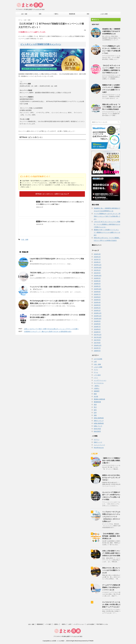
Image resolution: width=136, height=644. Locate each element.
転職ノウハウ (98, 426)
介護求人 (97, 388)
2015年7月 (97, 348)
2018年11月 (98, 316)
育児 (95, 407)
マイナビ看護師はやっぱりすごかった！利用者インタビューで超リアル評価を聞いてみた (107, 216)
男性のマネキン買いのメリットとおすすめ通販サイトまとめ (111, 570)
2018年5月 (97, 332)
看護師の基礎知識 (99, 399)
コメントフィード (99, 445)
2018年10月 (98, 319)
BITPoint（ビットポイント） (31, 137)
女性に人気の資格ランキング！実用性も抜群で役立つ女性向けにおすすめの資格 (111, 553)
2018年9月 (97, 321)
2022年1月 (97, 270)
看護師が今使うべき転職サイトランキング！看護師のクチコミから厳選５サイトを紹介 (107, 232)
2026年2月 (97, 257)
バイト (96, 378)
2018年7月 (97, 327)
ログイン (97, 440)
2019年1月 (97, 310)
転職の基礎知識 (99, 423)
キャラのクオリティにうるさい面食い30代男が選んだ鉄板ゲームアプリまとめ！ (111, 604)
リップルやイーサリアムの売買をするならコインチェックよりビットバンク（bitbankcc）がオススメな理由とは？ (111, 517)
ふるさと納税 (104, 14)
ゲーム (96, 372)
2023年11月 (98, 265)
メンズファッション (100, 380)
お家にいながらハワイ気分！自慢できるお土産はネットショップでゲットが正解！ (51, 329)
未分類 (96, 396)
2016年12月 (98, 345)
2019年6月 (97, 297)
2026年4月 (97, 254)
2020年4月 (97, 281)
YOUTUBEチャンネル (102, 624)
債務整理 (97, 391)
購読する (95, 20)
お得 (95, 362)
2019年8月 (97, 292)
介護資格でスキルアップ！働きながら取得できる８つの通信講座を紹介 (48, 331)
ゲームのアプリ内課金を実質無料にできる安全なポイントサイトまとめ (111, 587)
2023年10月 (98, 268)
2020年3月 (97, 284)
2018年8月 (97, 324)
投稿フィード (98, 442)
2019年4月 (97, 302)
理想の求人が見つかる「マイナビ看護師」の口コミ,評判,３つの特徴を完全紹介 (111, 107)
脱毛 (95, 410)
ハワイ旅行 (97, 375)
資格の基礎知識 (99, 418)
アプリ (96, 370)
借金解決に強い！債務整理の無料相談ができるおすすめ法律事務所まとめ (111, 31)
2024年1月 (97, 262)
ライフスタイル (99, 383)
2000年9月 (97, 351)
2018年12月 (98, 313)
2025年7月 (97, 259)
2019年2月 (97, 308)
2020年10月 (98, 276)
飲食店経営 (97, 431)
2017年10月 (98, 337)
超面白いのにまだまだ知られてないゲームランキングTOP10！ (111, 478)
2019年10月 (98, 289)
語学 (95, 413)
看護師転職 (72, 14)
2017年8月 (97, 343)
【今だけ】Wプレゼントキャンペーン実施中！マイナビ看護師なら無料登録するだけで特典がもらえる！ (107, 224)
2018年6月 (97, 329)
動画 (95, 394)
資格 (40, 14)
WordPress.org (99, 448)
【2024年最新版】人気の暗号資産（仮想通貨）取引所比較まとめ (111, 536)
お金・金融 (24, 14)
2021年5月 (97, 273)
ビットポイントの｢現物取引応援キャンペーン (41, 44)
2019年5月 (97, 300)
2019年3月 (97, 305)
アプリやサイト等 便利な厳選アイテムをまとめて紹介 (68, 636)
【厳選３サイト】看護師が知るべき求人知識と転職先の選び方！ (111, 460)
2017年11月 (98, 335)
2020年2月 (97, 286)
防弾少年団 (97, 429)
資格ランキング (99, 421)
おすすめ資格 (98, 359)
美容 (88, 14)
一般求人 (56, 14)
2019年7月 (97, 294)
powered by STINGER (87, 641)
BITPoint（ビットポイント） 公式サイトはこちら (52, 194)
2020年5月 (97, 278)
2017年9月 (97, 340)
